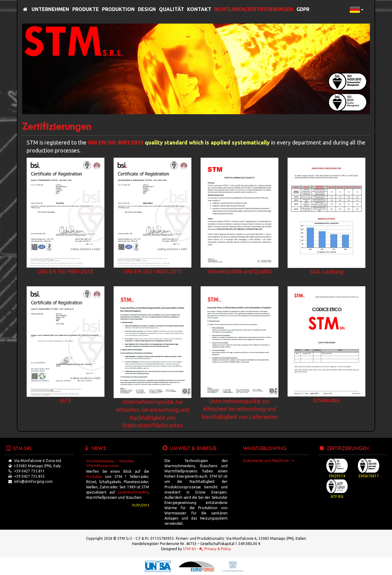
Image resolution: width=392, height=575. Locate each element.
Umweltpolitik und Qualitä (240, 271)
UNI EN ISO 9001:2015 (116, 142)
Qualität (171, 9)
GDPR (303, 9)
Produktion (118, 9)
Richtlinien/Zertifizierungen (254, 9)
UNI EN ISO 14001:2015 (153, 271)
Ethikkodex (327, 400)
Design (147, 9)
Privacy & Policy (215, 549)
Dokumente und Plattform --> (269, 461)
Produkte (86, 9)
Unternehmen (50, 9)
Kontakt (199, 9)
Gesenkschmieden (133, 492)
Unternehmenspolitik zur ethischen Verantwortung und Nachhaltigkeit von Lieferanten (239, 409)
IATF (66, 400)
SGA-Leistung (327, 272)
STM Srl (189, 549)
